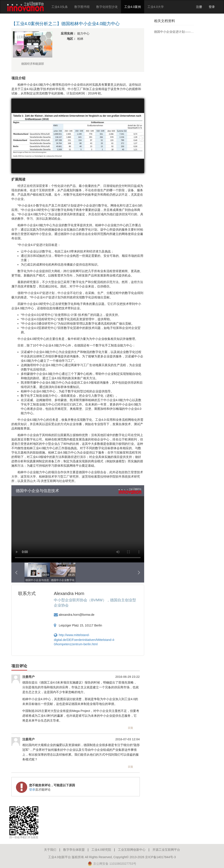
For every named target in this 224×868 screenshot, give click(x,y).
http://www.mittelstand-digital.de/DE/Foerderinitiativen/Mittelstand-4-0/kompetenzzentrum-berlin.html (84, 640)
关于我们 (50, 850)
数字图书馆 (82, 7)
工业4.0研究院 (101, 850)
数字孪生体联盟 (74, 850)
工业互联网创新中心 (132, 850)
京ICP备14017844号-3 (160, 857)
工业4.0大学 (156, 7)
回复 (131, 728)
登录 (212, 7)
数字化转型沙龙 (107, 7)
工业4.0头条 (60, 7)
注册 (199, 7)
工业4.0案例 (132, 7)
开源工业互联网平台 (166, 850)
